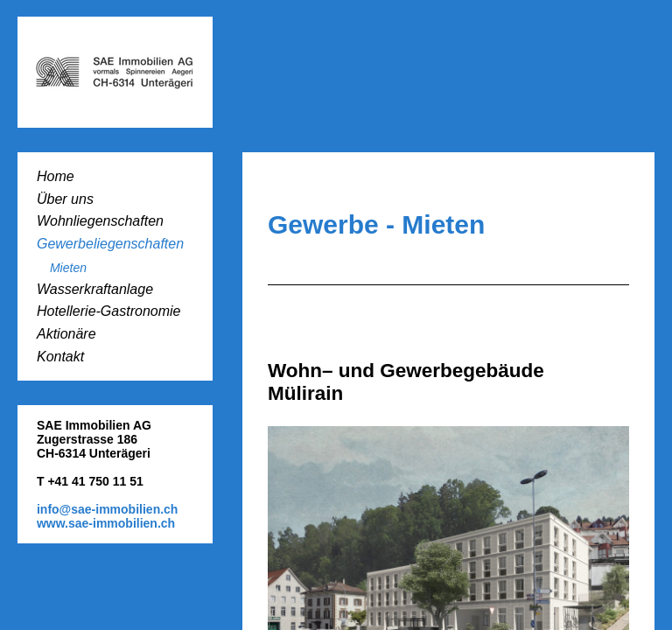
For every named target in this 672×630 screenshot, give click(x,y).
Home (56, 176)
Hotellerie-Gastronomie (109, 311)
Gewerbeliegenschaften (110, 244)
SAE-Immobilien (115, 72)
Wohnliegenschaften (100, 221)
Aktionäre (66, 334)
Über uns (65, 199)
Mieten (68, 268)
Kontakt (60, 357)
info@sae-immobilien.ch (107, 509)
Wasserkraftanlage (95, 289)
